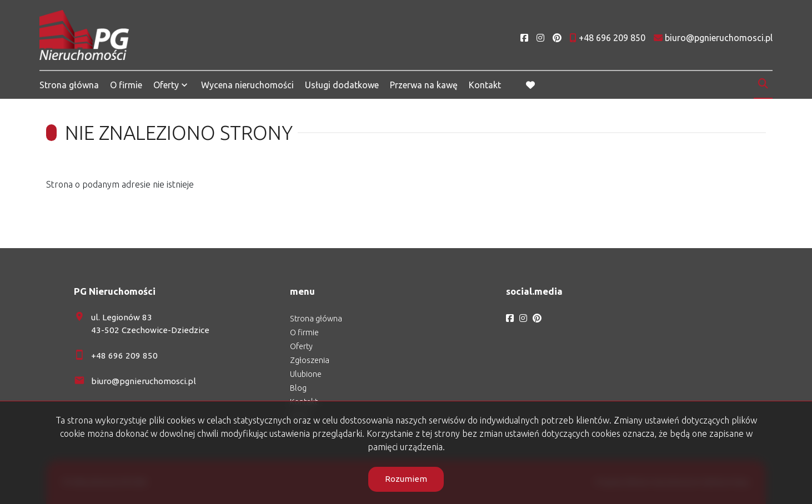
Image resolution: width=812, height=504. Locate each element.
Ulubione (306, 374)
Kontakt (485, 85)
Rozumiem (406, 479)
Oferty (166, 85)
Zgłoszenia (310, 360)
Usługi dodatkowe (342, 85)
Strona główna (69, 85)
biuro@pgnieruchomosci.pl (144, 381)
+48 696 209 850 (124, 356)
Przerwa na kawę (424, 85)
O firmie (126, 85)
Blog (298, 388)
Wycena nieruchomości (247, 85)
